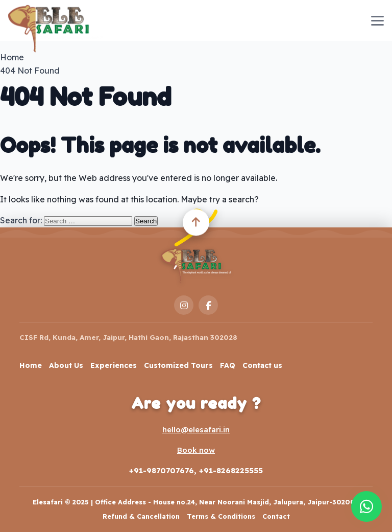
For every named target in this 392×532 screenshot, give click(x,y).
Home (31, 365)
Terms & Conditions (221, 516)
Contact (276, 516)
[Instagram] (184, 305)
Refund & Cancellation (141, 516)
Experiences (114, 365)
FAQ (228, 365)
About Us (66, 365)
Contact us (262, 365)
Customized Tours (178, 365)
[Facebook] (208, 305)
